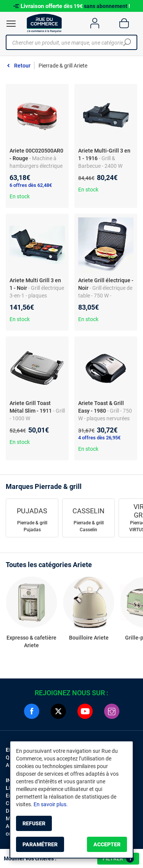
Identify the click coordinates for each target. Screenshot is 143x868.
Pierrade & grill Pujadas (32, 526)
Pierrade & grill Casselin (89, 526)
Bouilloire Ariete (89, 638)
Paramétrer (40, 844)
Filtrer (118, 859)
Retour (22, 66)
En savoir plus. (51, 804)
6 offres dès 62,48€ (31, 185)
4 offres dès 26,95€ (99, 438)
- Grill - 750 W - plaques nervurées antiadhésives (105, 418)
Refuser (34, 823)
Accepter (107, 844)
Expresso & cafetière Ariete (31, 641)
